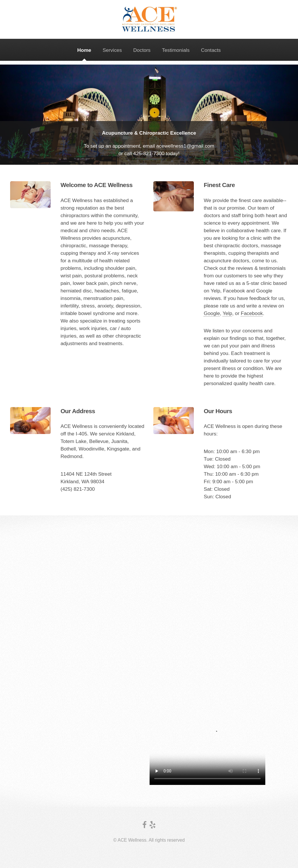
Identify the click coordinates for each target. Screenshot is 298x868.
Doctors (142, 50)
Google (212, 313)
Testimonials (176, 50)
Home (84, 50)
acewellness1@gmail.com (185, 146)
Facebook (252, 313)
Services (112, 50)
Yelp (227, 313)
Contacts (211, 50)
